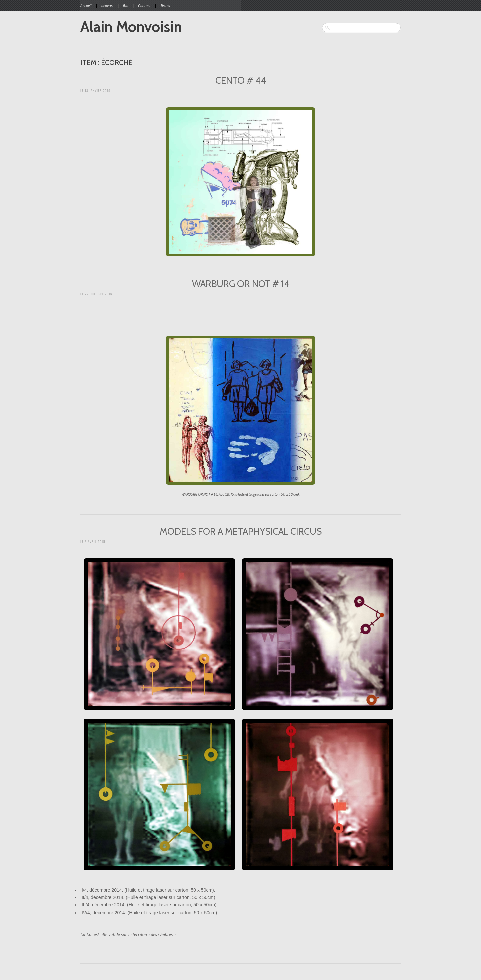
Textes (165, 6)
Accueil (86, 6)
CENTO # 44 (241, 80)
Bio (126, 6)
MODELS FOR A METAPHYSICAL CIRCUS (241, 531)
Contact (144, 6)
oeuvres (107, 6)
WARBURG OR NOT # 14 (241, 284)
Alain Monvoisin (131, 27)
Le (95, 90)
